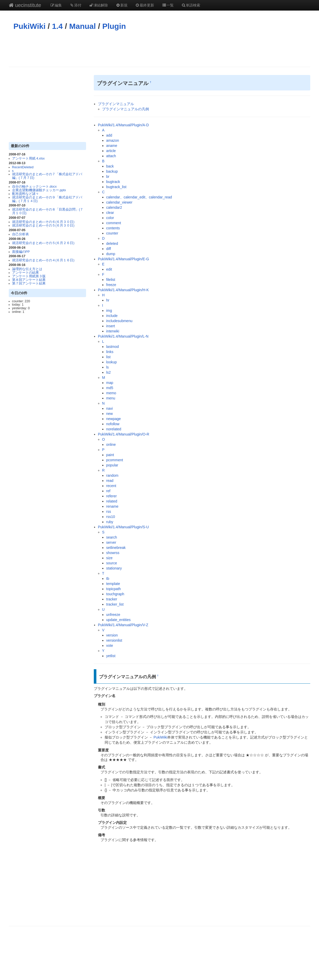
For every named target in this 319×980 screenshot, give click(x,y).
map (110, 383)
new (110, 414)
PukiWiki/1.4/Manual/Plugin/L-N (123, 336)
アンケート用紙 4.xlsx (28, 158)
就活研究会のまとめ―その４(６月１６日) (43, 260)
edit (109, 269)
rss (109, 512)
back (110, 166)
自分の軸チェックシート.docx (34, 187)
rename (112, 506)
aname (112, 146)
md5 (110, 388)
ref (108, 491)
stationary (114, 568)
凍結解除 (99, 5)
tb (108, 579)
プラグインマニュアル (116, 104)
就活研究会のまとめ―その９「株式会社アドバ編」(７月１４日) (47, 199)
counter (112, 233)
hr (108, 300)
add (109, 135)
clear (110, 213)
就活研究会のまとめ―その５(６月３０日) (43, 225)
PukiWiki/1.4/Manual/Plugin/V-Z (123, 625)
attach (111, 156)
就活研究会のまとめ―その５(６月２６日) (43, 243)
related (112, 501)
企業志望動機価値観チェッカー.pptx (39, 190)
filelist (111, 280)
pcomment (115, 460)
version (112, 635)
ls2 (108, 372)
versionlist (114, 640)
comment (114, 223)
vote (110, 646)
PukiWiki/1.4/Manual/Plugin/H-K (123, 290)
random (112, 475)
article (111, 151)
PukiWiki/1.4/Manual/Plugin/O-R (124, 434)
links (110, 352)
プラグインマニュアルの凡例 (125, 109)
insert (111, 326)
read (110, 481)
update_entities (118, 620)
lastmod (112, 347)
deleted (112, 244)
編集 (56, 5)
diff (108, 249)
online (111, 445)
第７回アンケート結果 (29, 283)
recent (111, 486)
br (108, 177)
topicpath (114, 589)
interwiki (113, 331)
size (109, 558)
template (113, 584)
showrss (113, 553)
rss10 (111, 517)
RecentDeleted (23, 167)
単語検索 (191, 5)
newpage (114, 419)
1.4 (57, 26)
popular (112, 465)
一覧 (168, 5)
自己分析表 (20, 234)
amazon (113, 140)
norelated (114, 429)
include (112, 316)
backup (112, 171)
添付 (75, 5)
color (110, 218)
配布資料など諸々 (26, 194)
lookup (111, 362)
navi (110, 408)
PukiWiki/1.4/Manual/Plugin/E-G (123, 259)
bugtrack (113, 182)
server (111, 542)
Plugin (114, 26)
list (108, 357)
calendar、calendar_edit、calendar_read (139, 197)
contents (113, 228)
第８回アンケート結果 (29, 280)
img (109, 311)
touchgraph (115, 594)
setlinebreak (116, 548)
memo (111, 393)
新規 (122, 5)
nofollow (113, 424)
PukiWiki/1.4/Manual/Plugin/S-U (123, 527)
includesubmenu (119, 321)
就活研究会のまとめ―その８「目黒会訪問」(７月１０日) (48, 211)
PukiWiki (30, 26)
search (112, 537)
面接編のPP (21, 252)
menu (111, 398)
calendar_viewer (119, 202)
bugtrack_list (116, 187)
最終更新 (145, 5)
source (112, 563)
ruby (110, 522)
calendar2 (114, 207)
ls (107, 367)
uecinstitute (25, 5)
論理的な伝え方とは (27, 269)
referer (111, 496)
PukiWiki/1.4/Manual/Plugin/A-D (123, 125)
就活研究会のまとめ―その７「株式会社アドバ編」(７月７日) (47, 176)
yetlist (111, 656)
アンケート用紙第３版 (29, 276)
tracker (112, 599)
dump (111, 254)
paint (110, 455)
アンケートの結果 (26, 273)
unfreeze (113, 615)
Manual (83, 26)
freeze (111, 285)
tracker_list (115, 604)
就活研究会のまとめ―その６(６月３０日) (43, 222)
